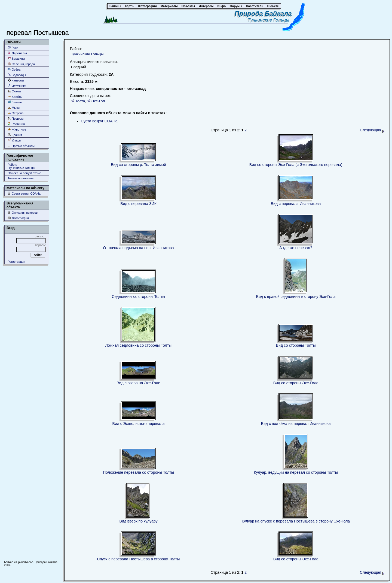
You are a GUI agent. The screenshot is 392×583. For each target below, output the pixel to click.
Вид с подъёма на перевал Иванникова (296, 424)
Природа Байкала (263, 13)
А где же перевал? (296, 248)
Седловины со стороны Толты (139, 297)
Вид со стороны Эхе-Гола (296, 383)
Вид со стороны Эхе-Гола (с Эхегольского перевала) (296, 165)
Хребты (15, 97)
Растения (16, 124)
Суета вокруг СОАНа (24, 193)
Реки (13, 48)
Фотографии (18, 218)
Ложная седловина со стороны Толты (138, 345)
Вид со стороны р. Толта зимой (138, 165)
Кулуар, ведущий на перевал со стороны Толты (296, 472)
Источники (17, 86)
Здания (15, 135)
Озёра (14, 69)
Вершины (16, 58)
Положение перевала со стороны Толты (138, 472)
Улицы (14, 140)
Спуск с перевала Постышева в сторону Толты (139, 559)
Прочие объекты (21, 146)
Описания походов (23, 212)
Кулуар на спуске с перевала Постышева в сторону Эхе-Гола (296, 521)
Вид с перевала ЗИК (138, 204)
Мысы (14, 108)
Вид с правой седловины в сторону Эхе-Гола (296, 297)
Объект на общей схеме (24, 173)
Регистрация (16, 262)
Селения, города (21, 64)
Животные (17, 129)
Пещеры (16, 118)
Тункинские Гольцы (270, 20)
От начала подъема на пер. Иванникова (139, 248)
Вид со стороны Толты (296, 345)
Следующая (372, 130)
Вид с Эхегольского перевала (138, 424)
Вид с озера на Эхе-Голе (138, 383)
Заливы (15, 102)
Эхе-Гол (98, 101)
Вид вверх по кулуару (139, 521)
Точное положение (21, 178)
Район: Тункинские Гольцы (21, 166)
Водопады (17, 75)
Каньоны (16, 80)
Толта (80, 101)
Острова (16, 113)
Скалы (14, 91)
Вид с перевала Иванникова (296, 204)
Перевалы (17, 53)
